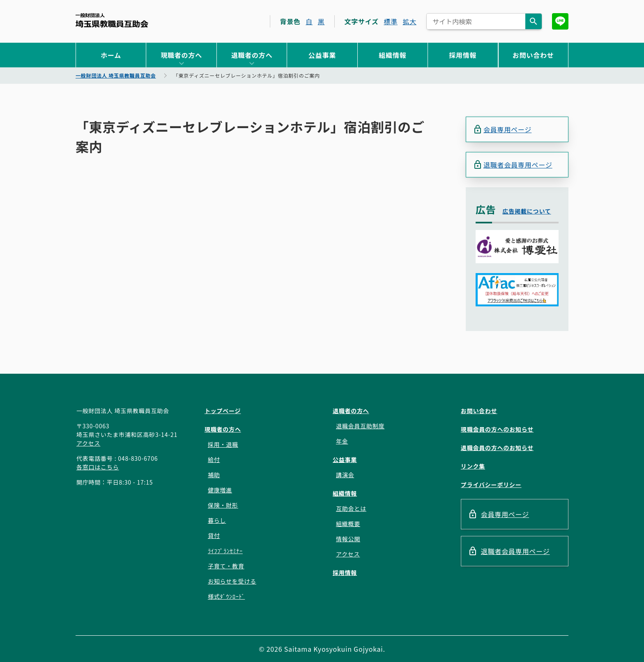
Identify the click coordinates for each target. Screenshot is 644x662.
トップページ (223, 411)
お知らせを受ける (232, 581)
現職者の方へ (181, 55)
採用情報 (463, 55)
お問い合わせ (533, 55)
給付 (214, 460)
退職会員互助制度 (360, 426)
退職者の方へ (252, 55)
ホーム (111, 55)
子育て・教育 (226, 566)
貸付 (214, 536)
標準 (391, 21)
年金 (342, 441)
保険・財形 (223, 505)
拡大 (409, 21)
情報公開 (348, 539)
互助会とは (351, 508)
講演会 (345, 475)
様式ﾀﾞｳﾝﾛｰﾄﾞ (226, 596)
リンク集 (473, 466)
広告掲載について (527, 211)
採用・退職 (223, 444)
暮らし (217, 520)
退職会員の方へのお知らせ (497, 448)
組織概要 (348, 524)
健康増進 (220, 490)
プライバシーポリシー (491, 485)
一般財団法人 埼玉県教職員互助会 (112, 20)
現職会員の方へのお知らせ (497, 429)
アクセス (89, 443)
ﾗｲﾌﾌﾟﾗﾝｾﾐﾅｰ (225, 551)
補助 (214, 475)
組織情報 (392, 55)
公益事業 (322, 55)
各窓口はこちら (98, 467)
